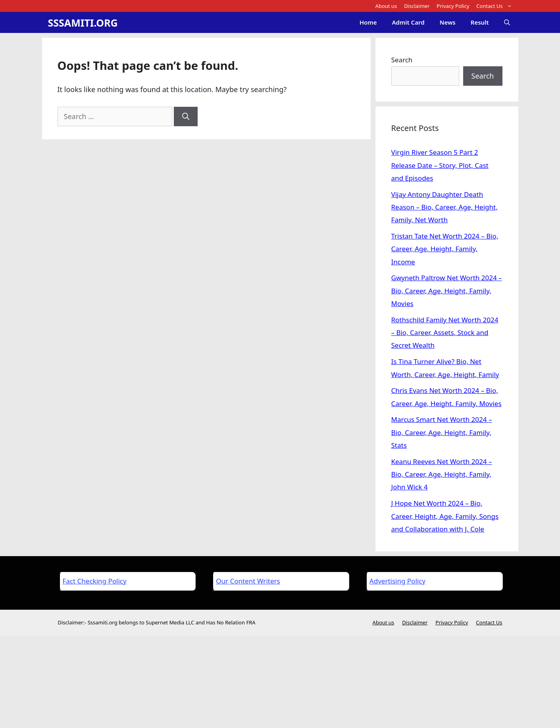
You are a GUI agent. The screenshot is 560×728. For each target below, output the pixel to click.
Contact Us (496, 6)
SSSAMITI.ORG (83, 23)
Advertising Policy (397, 581)
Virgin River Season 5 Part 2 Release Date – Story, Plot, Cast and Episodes (440, 165)
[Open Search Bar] (507, 22)
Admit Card (408, 22)
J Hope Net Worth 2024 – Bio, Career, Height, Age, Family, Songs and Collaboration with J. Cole (445, 516)
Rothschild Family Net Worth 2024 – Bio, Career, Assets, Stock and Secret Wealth (445, 333)
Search (402, 60)
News (448, 22)
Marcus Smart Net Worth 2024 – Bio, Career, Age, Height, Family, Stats (442, 432)
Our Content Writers (248, 581)
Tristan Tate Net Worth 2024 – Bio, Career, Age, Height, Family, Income (445, 249)
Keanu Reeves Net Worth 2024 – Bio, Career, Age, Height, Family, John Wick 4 (442, 474)
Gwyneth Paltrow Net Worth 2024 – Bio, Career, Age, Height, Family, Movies (447, 291)
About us (386, 6)
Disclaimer (417, 6)
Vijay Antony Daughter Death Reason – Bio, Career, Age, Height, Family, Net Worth (445, 207)
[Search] (186, 117)
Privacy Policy (453, 6)
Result (480, 22)
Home (368, 22)
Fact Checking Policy (95, 581)
